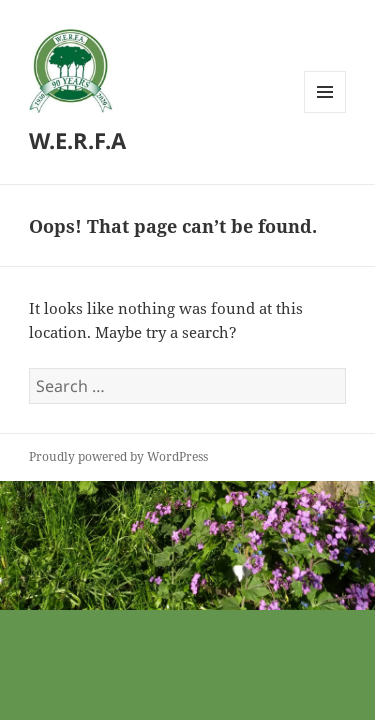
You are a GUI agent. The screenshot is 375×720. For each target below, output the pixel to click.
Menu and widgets (325, 112)
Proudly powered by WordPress (118, 456)
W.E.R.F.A (77, 140)
